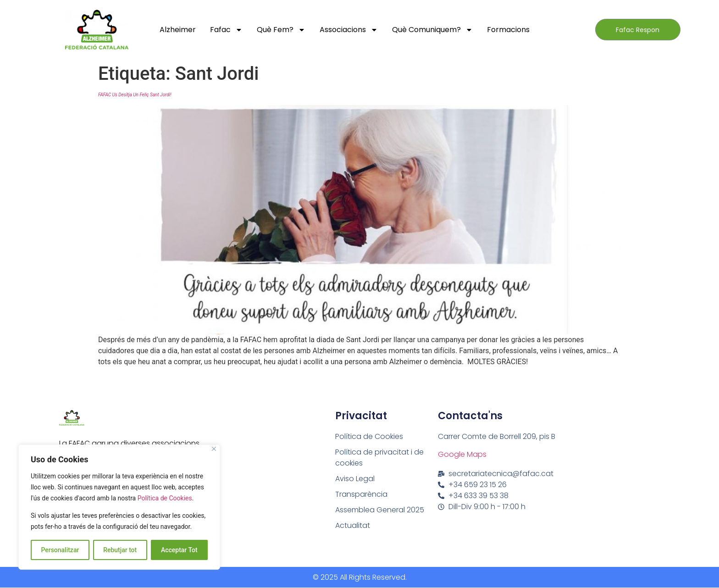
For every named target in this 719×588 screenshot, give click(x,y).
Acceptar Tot (179, 550)
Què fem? (281, 30)
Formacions (508, 30)
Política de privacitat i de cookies (379, 458)
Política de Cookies (165, 499)
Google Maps (462, 454)
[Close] (214, 449)
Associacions (349, 30)
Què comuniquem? (432, 30)
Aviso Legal (355, 479)
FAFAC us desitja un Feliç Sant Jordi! (135, 95)
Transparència (361, 494)
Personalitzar (60, 550)
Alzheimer (178, 30)
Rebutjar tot (120, 550)
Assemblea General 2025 (380, 510)
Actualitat (353, 525)
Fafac (226, 30)
